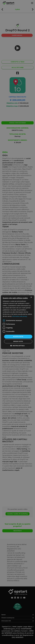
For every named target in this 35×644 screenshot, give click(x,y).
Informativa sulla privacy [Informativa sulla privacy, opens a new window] (20, 316)
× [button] (31, 297)
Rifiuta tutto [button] (18, 341)
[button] (17, 346)
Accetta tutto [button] (18, 337)
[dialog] (17, 322)
